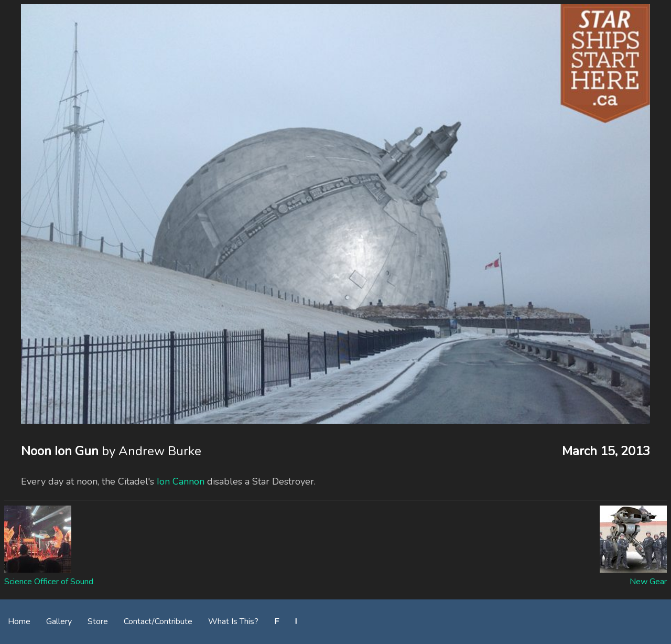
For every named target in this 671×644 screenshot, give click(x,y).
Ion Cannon (181, 481)
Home (19, 621)
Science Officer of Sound (49, 582)
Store (98, 621)
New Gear (648, 582)
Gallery (59, 621)
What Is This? (233, 621)
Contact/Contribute (158, 621)
